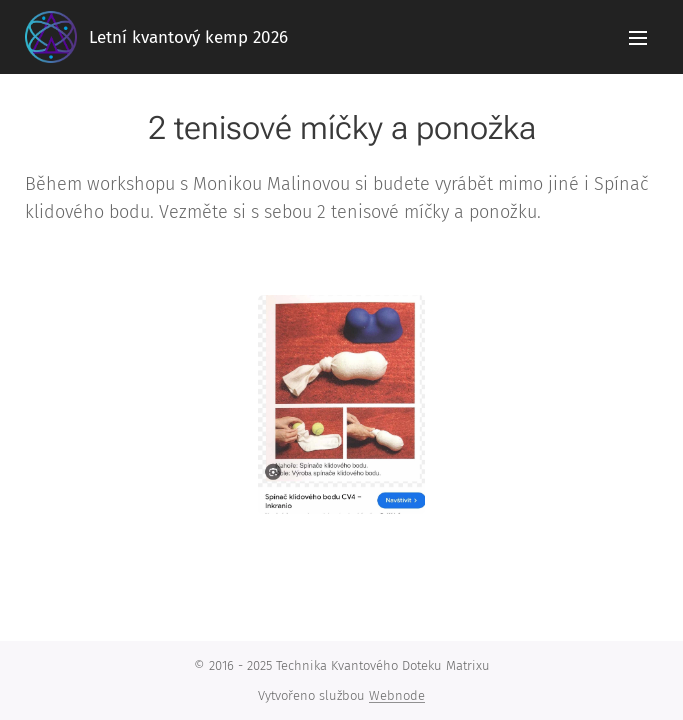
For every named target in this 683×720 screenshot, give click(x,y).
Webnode (397, 695)
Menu (638, 38)
